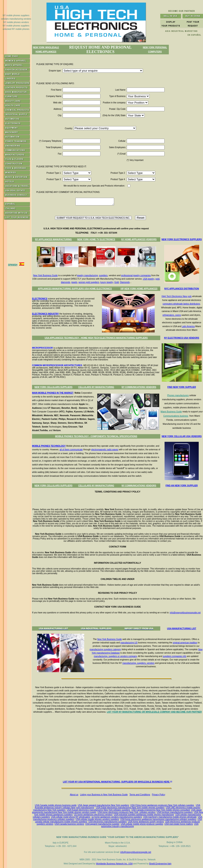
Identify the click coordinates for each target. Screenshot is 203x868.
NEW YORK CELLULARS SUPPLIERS (53, 387)
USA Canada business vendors (69, 824)
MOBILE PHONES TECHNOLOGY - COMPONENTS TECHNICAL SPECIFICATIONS (96, 436)
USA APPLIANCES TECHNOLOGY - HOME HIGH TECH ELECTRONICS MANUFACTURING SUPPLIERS (96, 338)
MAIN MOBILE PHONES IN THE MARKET (53, 393)
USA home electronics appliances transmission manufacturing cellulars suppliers (158, 819)
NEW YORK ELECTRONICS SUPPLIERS (182, 239)
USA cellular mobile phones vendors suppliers (97, 819)
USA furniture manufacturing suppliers (175, 812)
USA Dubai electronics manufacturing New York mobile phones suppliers (130, 808)
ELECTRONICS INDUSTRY (45, 314)
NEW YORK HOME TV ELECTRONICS (96, 239)
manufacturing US (129, 643)
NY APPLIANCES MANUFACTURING (53, 239)
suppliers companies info (175, 656)
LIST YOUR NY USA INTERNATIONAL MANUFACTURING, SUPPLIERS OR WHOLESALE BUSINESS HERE (116, 782)
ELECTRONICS (40, 299)
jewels (74, 282)
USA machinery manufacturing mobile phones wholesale (170, 817)
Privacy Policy (159, 795)
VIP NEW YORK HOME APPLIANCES (139, 289)
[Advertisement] (118, 748)
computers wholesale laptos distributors (181, 304)
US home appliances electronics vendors (93, 815)
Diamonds (125, 282)
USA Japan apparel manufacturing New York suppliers (103, 805)
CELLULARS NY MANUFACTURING (96, 387)
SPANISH (13, 265)
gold (157, 279)
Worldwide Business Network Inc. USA (114, 864)
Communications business (176, 416)
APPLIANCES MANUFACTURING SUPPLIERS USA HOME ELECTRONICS (75, 289)
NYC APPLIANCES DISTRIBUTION (182, 289)
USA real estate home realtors (179, 824)
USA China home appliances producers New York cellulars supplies (162, 805)
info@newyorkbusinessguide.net (185, 613)
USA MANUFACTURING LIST (182, 629)
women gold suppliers (89, 282)
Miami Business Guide (171, 412)
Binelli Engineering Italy (160, 864)
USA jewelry (149, 279)
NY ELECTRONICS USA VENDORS (182, 338)
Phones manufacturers (178, 395)
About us (74, 795)
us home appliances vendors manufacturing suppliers (117, 817)
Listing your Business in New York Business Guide (104, 795)
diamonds (65, 282)
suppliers (103, 275)
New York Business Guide (45, 275)
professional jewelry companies (136, 275)
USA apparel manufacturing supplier (102, 824)
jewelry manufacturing (88, 275)
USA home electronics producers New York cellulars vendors (126, 812)
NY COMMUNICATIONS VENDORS (139, 387)
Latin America (188, 326)
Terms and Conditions (140, 795)
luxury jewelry (107, 282)
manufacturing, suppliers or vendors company (115, 656)
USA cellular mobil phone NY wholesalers (71, 817)
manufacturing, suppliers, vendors (138, 663)
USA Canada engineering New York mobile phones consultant (161, 810)
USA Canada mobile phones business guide (56, 805)
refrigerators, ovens (172, 315)
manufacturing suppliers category (105, 649)
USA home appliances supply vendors (146, 822)
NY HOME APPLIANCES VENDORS (139, 239)
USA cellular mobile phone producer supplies (142, 824)
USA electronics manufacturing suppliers (108, 822)
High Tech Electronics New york (177, 296)
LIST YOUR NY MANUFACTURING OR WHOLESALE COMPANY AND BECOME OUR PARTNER (154, 712)
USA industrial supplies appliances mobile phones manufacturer (144, 815)
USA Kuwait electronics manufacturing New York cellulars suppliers (98, 810)
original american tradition (185, 643)
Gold (117, 282)
